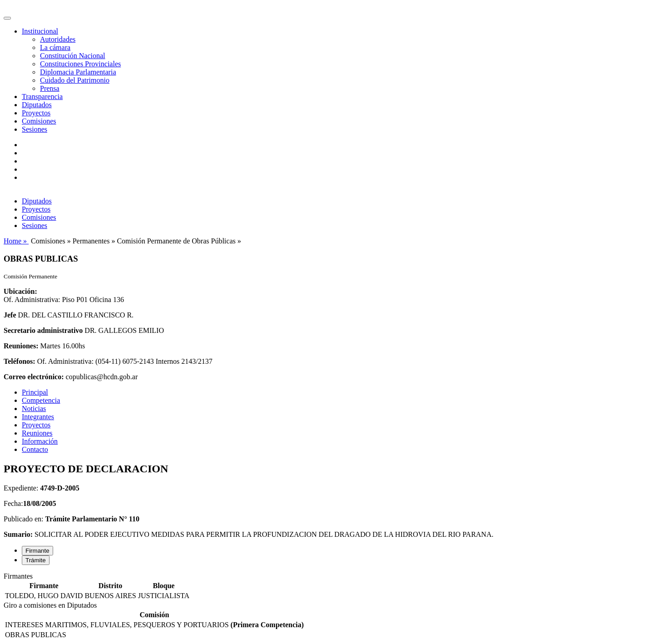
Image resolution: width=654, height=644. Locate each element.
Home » (16, 241)
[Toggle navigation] (7, 18)
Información (40, 441)
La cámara (55, 47)
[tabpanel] (327, 587)
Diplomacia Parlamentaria (78, 72)
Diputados (37, 105)
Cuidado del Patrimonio (75, 80)
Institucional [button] (40, 31)
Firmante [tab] (37, 551)
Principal (35, 392)
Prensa (50, 88)
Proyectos (36, 113)
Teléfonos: (20, 361)
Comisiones (39, 121)
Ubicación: (20, 291)
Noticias (34, 409)
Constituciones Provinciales (80, 64)
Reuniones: (21, 346)
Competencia (41, 400)
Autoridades (58, 39)
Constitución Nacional (73, 56)
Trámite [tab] (36, 560)
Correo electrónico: (34, 377)
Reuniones (37, 433)
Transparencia (42, 97)
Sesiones (35, 129)
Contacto (35, 449)
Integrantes (38, 417)
